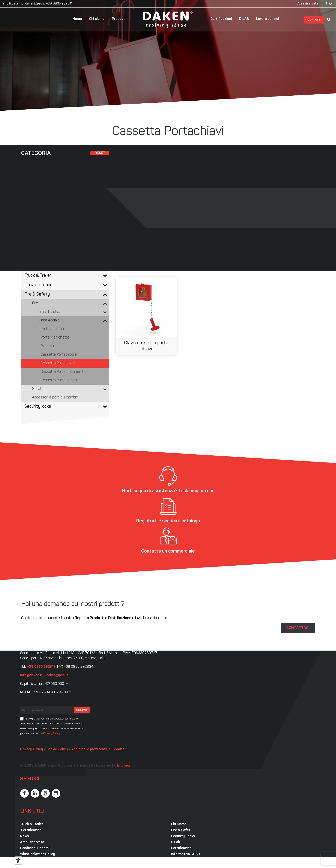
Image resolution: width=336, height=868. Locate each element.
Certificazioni (221, 19)
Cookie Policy (57, 749)
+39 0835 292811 (59, 4)
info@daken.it (13, 4)
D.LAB (244, 19)
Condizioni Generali (35, 848)
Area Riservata (32, 842)
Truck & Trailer (32, 824)
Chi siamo (97, 19)
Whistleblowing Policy (38, 854)
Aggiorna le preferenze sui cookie (98, 749)
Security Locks (183, 836)
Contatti (314, 20)
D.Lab (175, 842)
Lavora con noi (268, 19)
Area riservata (308, 4)
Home (77, 19)
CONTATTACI (298, 628)
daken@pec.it (35, 4)
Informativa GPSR (185, 854)
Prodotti (119, 19)
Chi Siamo (179, 824)
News (25, 836)
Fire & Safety (182, 830)
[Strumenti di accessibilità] (18, 861)
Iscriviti (82, 710)
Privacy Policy (52, 734)
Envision (124, 766)
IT (326, 4)
